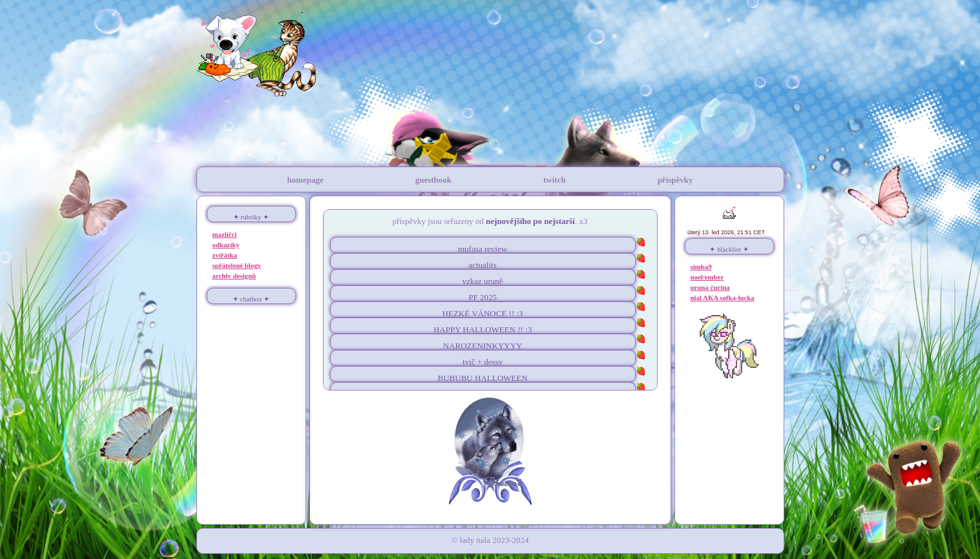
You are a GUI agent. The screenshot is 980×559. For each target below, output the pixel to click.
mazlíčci (225, 234)
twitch (555, 180)
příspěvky (675, 180)
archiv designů (235, 276)
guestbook (433, 180)
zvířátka (225, 255)
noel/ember (707, 277)
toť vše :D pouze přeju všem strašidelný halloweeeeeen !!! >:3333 (490, 326)
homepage (305, 180)
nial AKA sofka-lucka (723, 298)
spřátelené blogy (237, 265)
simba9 (701, 267)
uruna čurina (710, 287)
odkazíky (226, 245)
